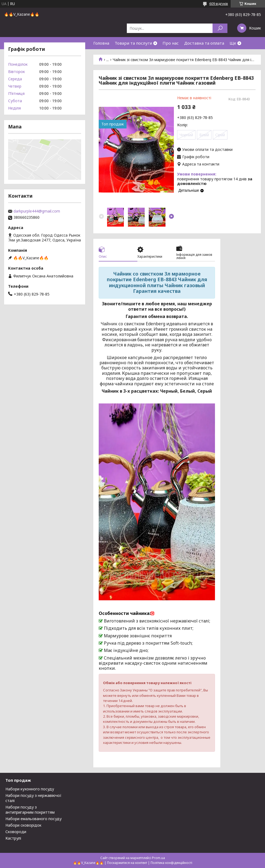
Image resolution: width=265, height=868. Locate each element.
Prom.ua (158, 858)
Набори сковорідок (23, 825)
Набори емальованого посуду (34, 819)
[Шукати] (220, 28)
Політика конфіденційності (171, 863)
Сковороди (16, 832)
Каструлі (13, 838)
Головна (101, 43)
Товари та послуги (133, 43)
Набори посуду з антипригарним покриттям (30, 810)
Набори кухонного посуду (30, 789)
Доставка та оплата (204, 43)
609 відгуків (219, 4)
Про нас (171, 43)
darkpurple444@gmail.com (37, 211)
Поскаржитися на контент (127, 863)
